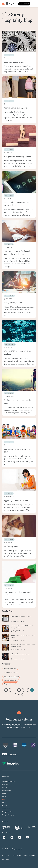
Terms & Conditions (29, 855)
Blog (4, 800)
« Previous (6, 690)
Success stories (7, 791)
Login (4, 797)
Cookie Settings (17, 855)
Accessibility (6, 809)
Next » (21, 694)
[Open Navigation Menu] (34, 4)
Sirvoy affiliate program (9, 815)
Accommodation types (9, 782)
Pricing (4, 794)
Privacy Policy (6, 855)
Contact (5, 806)
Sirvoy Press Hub (7, 812)
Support (5, 788)
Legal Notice (6, 860)
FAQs (4, 803)
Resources (5, 785)
